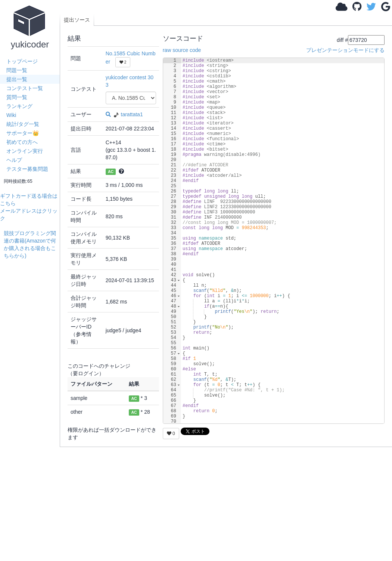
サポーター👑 (23, 133)
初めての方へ (22, 142)
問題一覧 (17, 70)
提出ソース (77, 20)
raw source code (182, 50)
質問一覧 (17, 97)
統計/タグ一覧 (23, 124)
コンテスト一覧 (25, 88)
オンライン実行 (25, 151)
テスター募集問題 (27, 169)
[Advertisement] (32, 372)
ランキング (19, 106)
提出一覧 (17, 79)
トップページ (22, 61)
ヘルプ (14, 160)
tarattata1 (128, 114)
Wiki (11, 115)
